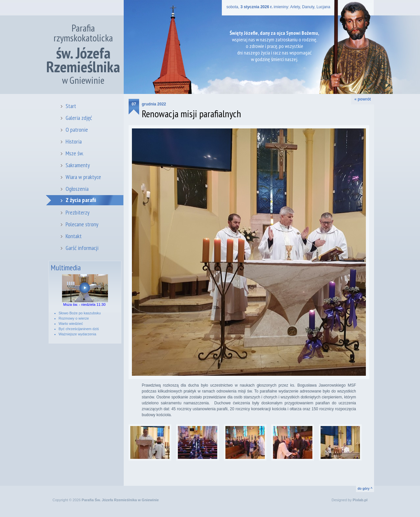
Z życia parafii (81, 200)
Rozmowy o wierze (74, 318)
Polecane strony (82, 224)
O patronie (77, 130)
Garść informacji (82, 248)
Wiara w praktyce (83, 177)
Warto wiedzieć (71, 324)
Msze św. (75, 153)
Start (71, 106)
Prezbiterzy (78, 212)
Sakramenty (78, 165)
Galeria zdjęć (79, 118)
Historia (74, 141)
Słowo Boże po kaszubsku (80, 313)
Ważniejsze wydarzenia (78, 334)
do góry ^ (365, 489)
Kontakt (74, 236)
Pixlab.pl (360, 500)
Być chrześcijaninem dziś (79, 329)
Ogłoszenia (77, 189)
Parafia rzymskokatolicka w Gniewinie (83, 54)
